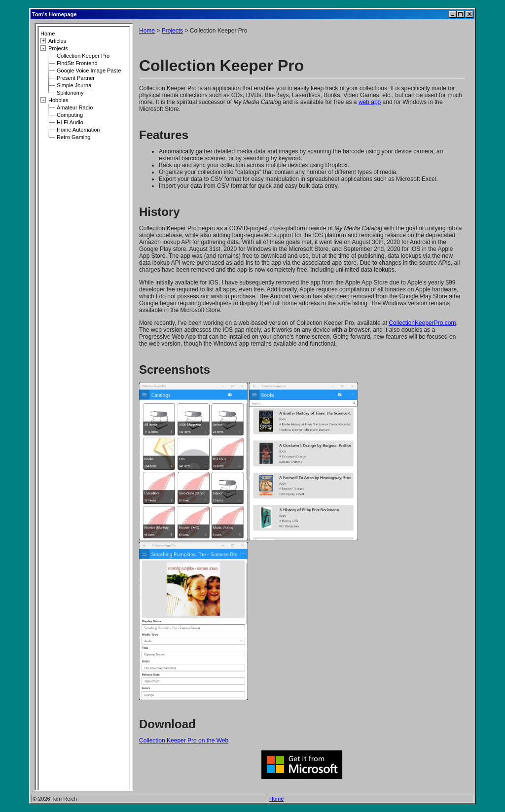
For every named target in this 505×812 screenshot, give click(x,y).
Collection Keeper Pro (83, 56)
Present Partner (76, 78)
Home (48, 34)
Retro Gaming (73, 137)
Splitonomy (70, 93)
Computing (70, 115)
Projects (58, 48)
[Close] (469, 14)
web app (370, 102)
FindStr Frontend (77, 63)
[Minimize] (453, 14)
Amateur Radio (75, 107)
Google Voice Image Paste (89, 71)
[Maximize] (461, 14)
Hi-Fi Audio (70, 122)
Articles (57, 41)
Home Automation (78, 130)
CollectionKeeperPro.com (422, 323)
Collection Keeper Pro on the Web (184, 741)
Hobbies (58, 100)
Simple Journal (75, 85)
